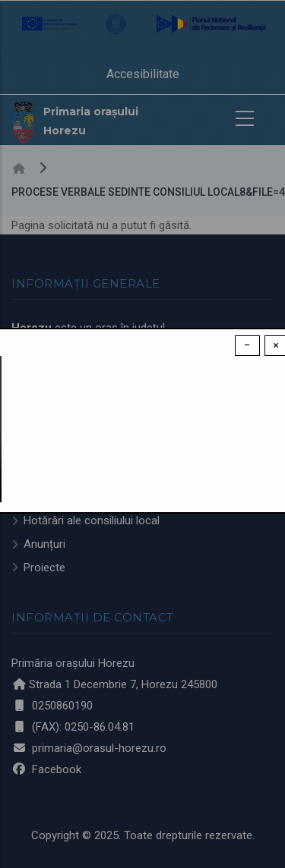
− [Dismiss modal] (247, 345)
